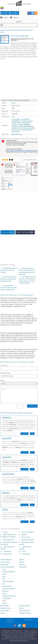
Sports (4, 594)
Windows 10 (15, 126)
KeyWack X (7, 417)
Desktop (22, 562)
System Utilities (5, 611)
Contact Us (10, 622)
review (18, 130)
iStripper (6, 492)
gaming (30, 121)
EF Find (5, 509)
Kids (4, 584)
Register (16, 17)
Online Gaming (7, 586)
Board (4, 576)
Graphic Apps (23, 567)
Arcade (4, 574)
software (26, 128)
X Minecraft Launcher (28, 540)
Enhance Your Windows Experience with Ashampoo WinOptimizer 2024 (8, 279)
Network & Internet (24, 606)
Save (32, 434)
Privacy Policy (28, 620)
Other (31, 30)
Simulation (5, 591)
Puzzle (4, 603)
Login (6, 17)
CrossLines (7, 457)
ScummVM (7, 438)
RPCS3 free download (26, 126)
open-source (16, 132)
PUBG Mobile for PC (9, 540)
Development (4, 564)
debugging (27, 124)
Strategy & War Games (9, 596)
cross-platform (25, 119)
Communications (5, 562)
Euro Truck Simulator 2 (28, 532)
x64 (21, 128)
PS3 (21, 121)
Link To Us (10, 620)
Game (20, 123)
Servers (21, 608)
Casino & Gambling (8, 581)
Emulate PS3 (16, 128)
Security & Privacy (6, 608)
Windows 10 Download (7, 30)
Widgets (3, 613)
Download (24, 434)
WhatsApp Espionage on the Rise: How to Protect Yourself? (9, 270)
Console (20, 124)
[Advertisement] (19, 80)
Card (4, 579)
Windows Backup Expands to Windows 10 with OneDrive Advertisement (9, 288)
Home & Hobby (5, 606)
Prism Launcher (26, 537)
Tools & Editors (7, 598)
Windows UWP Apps (25, 613)
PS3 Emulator (16, 119)
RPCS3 (2, 32)
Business (22, 560)
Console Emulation (27, 130)
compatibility (16, 121)
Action (4, 569)
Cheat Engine (7, 551)
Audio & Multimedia (6, 560)
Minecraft (24, 535)
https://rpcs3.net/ (17, 134)
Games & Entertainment (21, 30)
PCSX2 (24, 551)
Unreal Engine (26, 554)
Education (22, 564)
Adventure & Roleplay (9, 572)
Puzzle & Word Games (9, 589)
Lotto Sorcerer (8, 474)
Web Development (24, 611)
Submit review (32, 406)
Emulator (14, 123)
